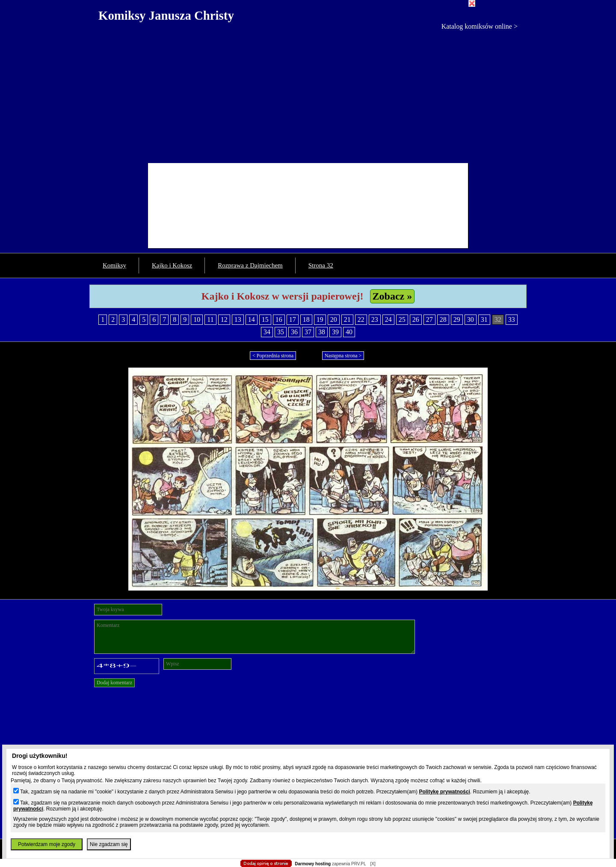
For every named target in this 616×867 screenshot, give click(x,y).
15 (265, 319)
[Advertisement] (308, 95)
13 (238, 319)
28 (443, 319)
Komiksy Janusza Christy (166, 15)
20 (334, 319)
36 (294, 332)
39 (335, 332)
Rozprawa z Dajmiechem (250, 265)
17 (293, 319)
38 (322, 332)
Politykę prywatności (444, 792)
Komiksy (114, 265)
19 (320, 319)
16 (279, 319)
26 (416, 319)
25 (402, 319)
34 (267, 332)
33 (512, 319)
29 (457, 319)
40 (349, 332)
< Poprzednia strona (273, 356)
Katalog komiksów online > (480, 26)
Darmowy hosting (313, 864)
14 (252, 319)
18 (306, 319)
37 (308, 332)
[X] (373, 864)
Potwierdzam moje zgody (47, 844)
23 (375, 319)
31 (484, 319)
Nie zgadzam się (109, 844)
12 (224, 319)
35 (281, 332)
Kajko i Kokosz (172, 265)
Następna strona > (343, 356)
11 (210, 319)
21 (347, 319)
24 (388, 319)
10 (197, 319)
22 (361, 319)
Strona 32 (321, 265)
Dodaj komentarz (114, 683)
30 (471, 319)
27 (429, 319)
